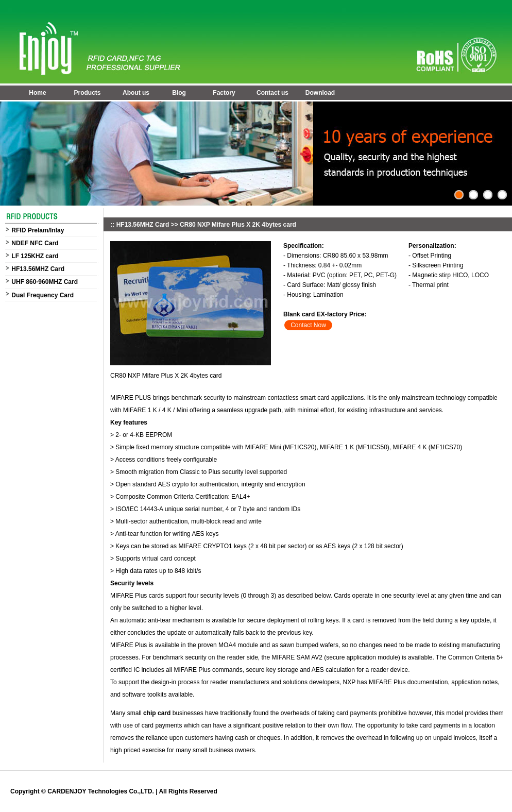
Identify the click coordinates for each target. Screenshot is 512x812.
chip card (156, 713)
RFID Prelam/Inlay (38, 230)
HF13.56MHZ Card (38, 269)
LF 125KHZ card (35, 256)
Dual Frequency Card (42, 295)
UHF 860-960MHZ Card (45, 282)
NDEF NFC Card (35, 243)
